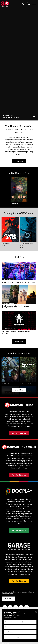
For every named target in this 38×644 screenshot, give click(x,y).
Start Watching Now (19, 475)
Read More (19, 161)
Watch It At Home (11, 116)
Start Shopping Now (19, 433)
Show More (19, 390)
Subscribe (8, 599)
